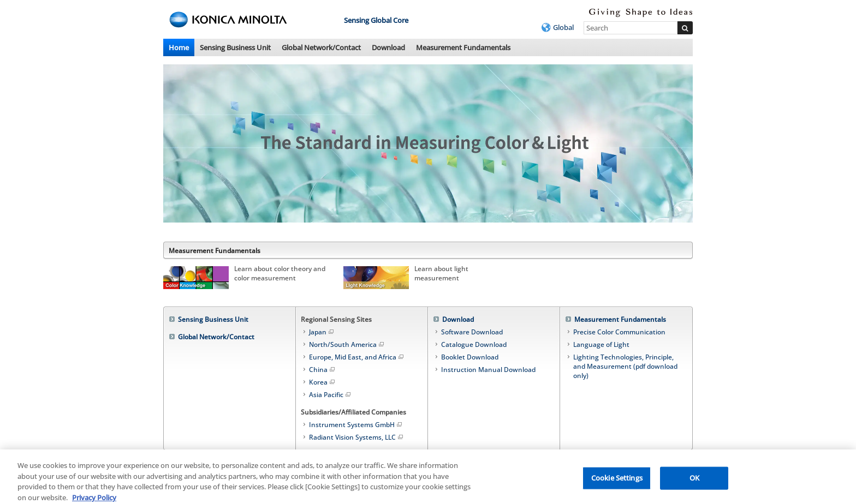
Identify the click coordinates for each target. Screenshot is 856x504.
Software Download (472, 332)
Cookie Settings (617, 481)
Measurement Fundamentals (463, 47)
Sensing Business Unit (235, 47)
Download (388, 47)
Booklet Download (470, 357)
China (323, 370)
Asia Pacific (331, 395)
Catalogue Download (474, 344)
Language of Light (601, 344)
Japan (322, 332)
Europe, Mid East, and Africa (357, 357)
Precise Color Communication (619, 332)
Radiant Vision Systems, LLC (357, 437)
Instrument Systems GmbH (356, 425)
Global (563, 27)
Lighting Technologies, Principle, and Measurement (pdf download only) (625, 366)
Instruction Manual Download (488, 370)
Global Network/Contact (321, 47)
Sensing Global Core (376, 20)
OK (694, 481)
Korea (323, 382)
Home (179, 47)
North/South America (347, 344)
